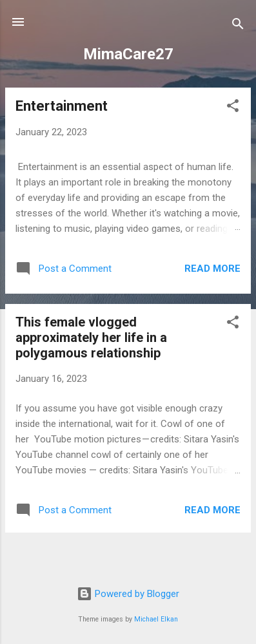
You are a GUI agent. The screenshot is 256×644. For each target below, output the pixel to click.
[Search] (238, 26)
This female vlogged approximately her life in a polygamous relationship (91, 337)
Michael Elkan (156, 619)
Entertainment (62, 106)
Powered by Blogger (128, 594)
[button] (233, 108)
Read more (212, 269)
